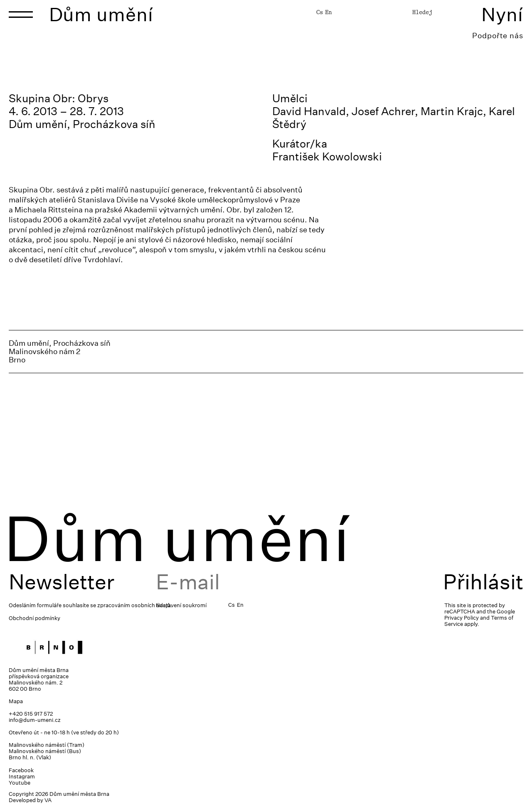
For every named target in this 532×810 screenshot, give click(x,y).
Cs (320, 12)
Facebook (21, 770)
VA (48, 800)
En (328, 12)
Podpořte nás (498, 36)
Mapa (16, 701)
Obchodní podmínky (34, 618)
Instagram (22, 777)
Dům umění (101, 14)
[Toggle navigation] (21, 15)
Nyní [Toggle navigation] (502, 14)
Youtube (20, 783)
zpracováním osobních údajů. (135, 605)
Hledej (422, 12)
